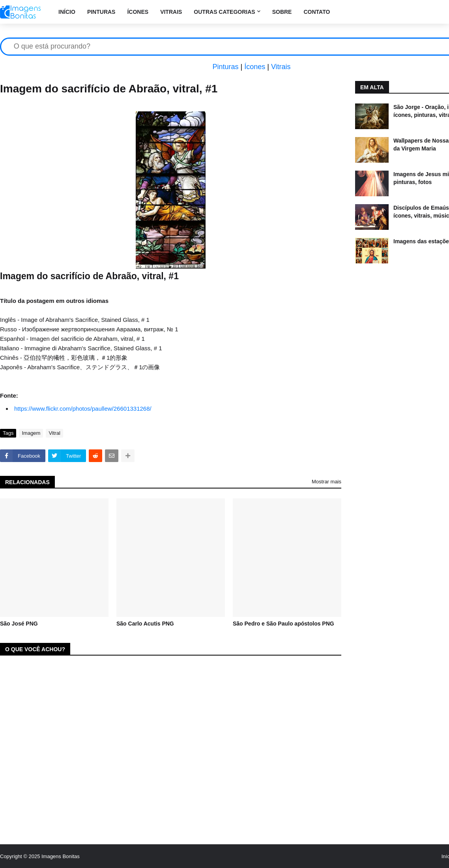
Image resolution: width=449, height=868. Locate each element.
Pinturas (225, 67)
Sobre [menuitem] (282, 12)
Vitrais (281, 67)
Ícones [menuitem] (138, 12)
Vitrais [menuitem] (171, 12)
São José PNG (19, 624)
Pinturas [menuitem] (101, 12)
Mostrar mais (326, 482)
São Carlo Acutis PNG (145, 624)
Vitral (54, 433)
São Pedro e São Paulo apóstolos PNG (283, 624)
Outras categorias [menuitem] (224, 12)
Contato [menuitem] (317, 12)
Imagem (31, 433)
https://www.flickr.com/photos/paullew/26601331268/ (83, 409)
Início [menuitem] (67, 12)
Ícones (255, 67)
